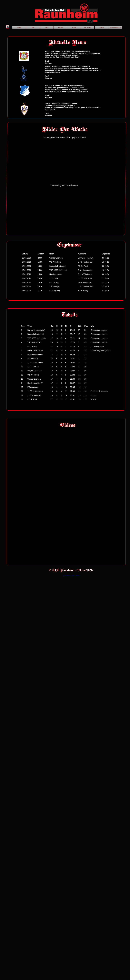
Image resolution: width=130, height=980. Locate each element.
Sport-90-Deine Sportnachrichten (72, 576)
